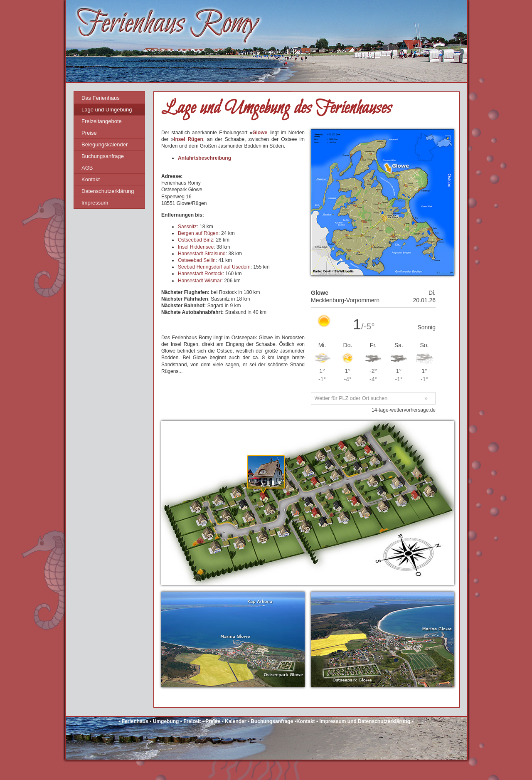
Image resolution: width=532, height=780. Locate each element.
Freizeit (192, 721)
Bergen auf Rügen (198, 233)
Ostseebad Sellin (197, 260)
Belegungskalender (105, 144)
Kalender (235, 721)
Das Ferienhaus (101, 98)
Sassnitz (187, 227)
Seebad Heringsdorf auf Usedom (214, 267)
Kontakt (91, 179)
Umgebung (166, 721)
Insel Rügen (188, 139)
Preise (89, 133)
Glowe (260, 133)
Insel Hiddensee (196, 247)
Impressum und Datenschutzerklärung (365, 721)
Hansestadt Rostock (200, 274)
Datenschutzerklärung (108, 191)
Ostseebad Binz (196, 240)
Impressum (95, 203)
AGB (87, 168)
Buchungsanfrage (103, 156)
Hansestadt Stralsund (202, 254)
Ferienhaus (135, 721)
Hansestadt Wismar (200, 281)
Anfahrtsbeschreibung (204, 158)
